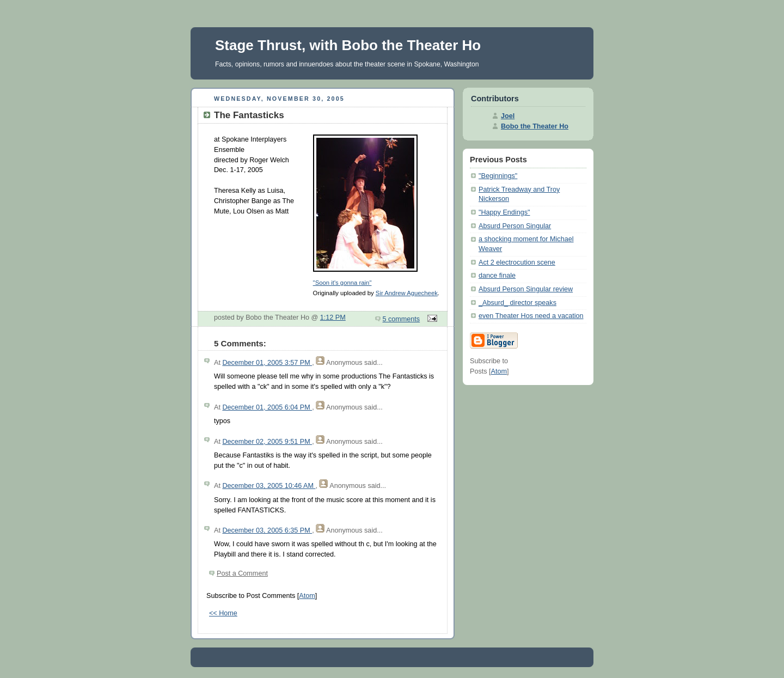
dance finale (497, 276)
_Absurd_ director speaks (517, 303)
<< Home (223, 613)
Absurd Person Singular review (526, 289)
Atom (307, 596)
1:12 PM (333, 317)
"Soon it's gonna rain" (342, 283)
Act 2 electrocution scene (517, 262)
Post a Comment (242, 573)
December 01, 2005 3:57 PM (267, 363)
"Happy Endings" (504, 212)
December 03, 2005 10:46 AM (269, 486)
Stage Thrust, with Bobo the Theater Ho (348, 45)
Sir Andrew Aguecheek (407, 293)
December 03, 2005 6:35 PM (267, 530)
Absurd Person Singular (515, 226)
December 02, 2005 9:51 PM (267, 442)
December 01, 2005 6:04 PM (267, 407)
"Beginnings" (498, 176)
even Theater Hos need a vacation (531, 316)
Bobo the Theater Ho (535, 126)
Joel (508, 116)
